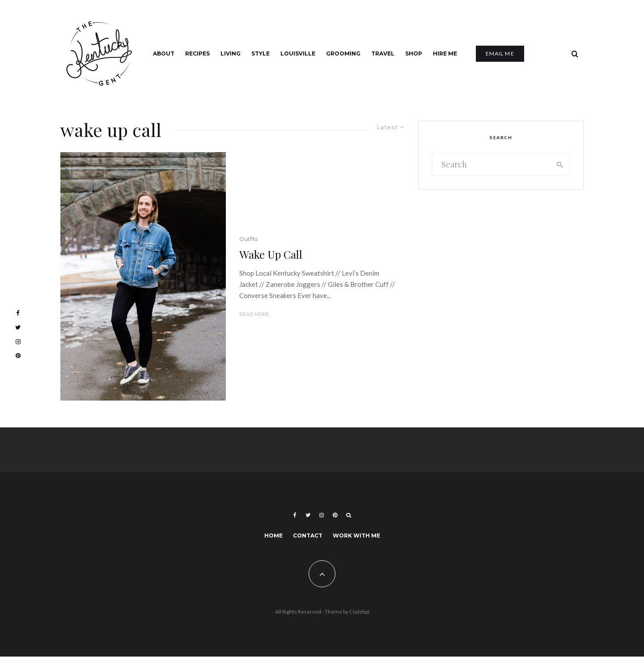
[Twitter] (308, 515)
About (164, 53)
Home (273, 536)
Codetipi (359, 612)
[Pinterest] (335, 515)
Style (261, 53)
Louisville (298, 53)
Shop (414, 53)
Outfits (248, 239)
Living (231, 53)
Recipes (197, 53)
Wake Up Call (271, 254)
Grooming (343, 53)
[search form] (491, 165)
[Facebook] (295, 515)
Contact (308, 536)
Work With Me (356, 536)
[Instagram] (322, 515)
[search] (560, 165)
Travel (383, 53)
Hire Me (445, 53)
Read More (254, 314)
